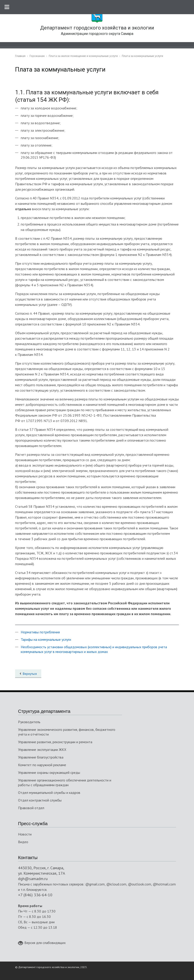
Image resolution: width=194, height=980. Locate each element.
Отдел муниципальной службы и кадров (49, 793)
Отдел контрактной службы (40, 800)
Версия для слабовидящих (42, 943)
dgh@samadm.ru (33, 879)
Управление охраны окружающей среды (49, 772)
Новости (25, 834)
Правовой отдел (31, 808)
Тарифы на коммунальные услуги (46, 639)
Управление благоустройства (41, 757)
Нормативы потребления (40, 632)
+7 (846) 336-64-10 (35, 895)
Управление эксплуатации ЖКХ (42, 750)
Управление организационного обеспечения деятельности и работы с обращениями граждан (65, 782)
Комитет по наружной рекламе (42, 765)
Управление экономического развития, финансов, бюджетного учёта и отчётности (67, 732)
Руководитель (29, 722)
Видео (23, 842)
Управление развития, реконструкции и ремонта (55, 742)
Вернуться (30, 674)
